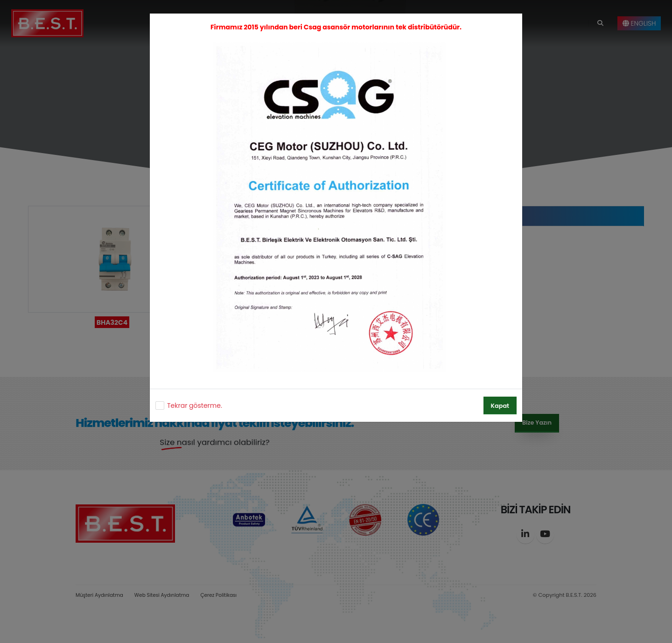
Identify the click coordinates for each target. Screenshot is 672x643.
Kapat (500, 406)
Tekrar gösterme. (195, 405)
